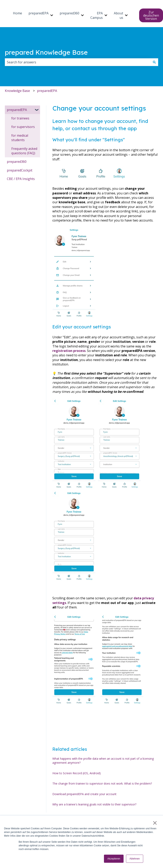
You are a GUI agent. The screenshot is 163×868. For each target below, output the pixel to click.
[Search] (154, 62)
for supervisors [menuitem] (23, 127)
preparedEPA (39, 13)
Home (17, 13)
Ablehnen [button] (135, 859)
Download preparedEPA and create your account (84, 794)
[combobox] (78, 62)
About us (119, 15)
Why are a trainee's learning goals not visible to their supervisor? (94, 804)
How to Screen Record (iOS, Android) (77, 773)
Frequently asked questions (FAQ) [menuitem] (24, 151)
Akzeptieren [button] (114, 859)
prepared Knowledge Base (46, 52)
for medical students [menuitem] (20, 138)
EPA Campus (97, 15)
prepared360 (69, 13)
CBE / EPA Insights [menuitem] (21, 179)
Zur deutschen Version (151, 15)
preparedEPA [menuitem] (17, 110)
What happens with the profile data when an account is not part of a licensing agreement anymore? (103, 761)
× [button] (155, 823)
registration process (69, 351)
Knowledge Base (17, 91)
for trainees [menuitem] (20, 118)
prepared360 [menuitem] (17, 162)
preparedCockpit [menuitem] (20, 170)
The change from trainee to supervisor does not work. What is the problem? (102, 783)
